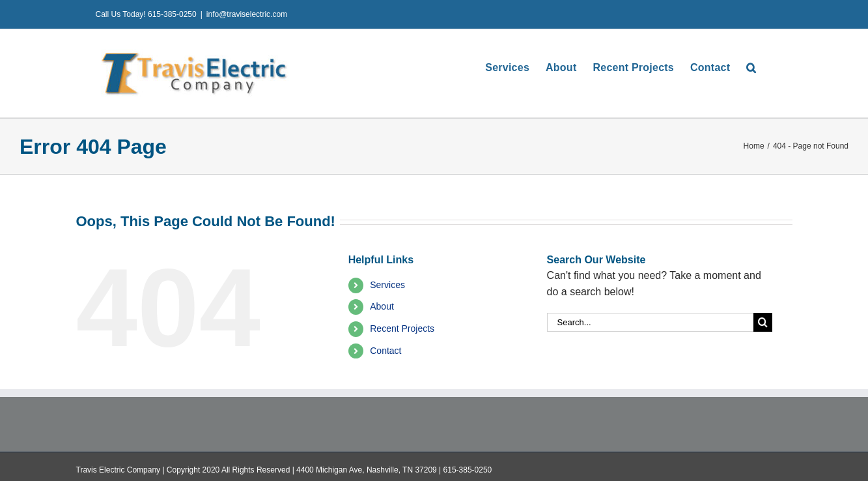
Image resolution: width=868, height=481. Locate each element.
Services (387, 285)
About (382, 306)
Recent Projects (402, 328)
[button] (751, 67)
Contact (385, 351)
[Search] (763, 322)
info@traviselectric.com (247, 14)
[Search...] (651, 322)
